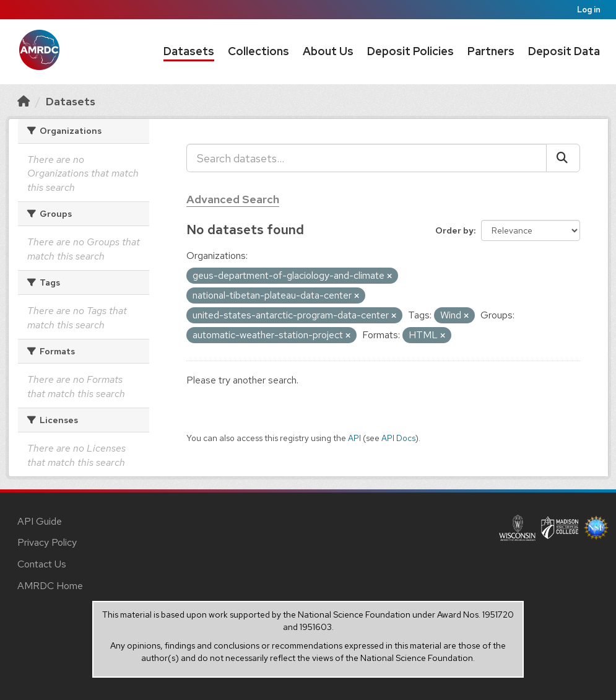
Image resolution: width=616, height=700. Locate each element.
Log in (589, 10)
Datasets (189, 51)
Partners (491, 51)
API (354, 438)
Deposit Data (564, 51)
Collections (258, 51)
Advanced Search (233, 199)
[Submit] (563, 158)
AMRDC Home (50, 586)
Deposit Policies (410, 51)
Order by (454, 230)
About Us (328, 51)
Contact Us (42, 564)
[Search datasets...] (367, 158)
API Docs (398, 438)
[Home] (24, 101)
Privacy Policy (47, 542)
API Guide (40, 521)
